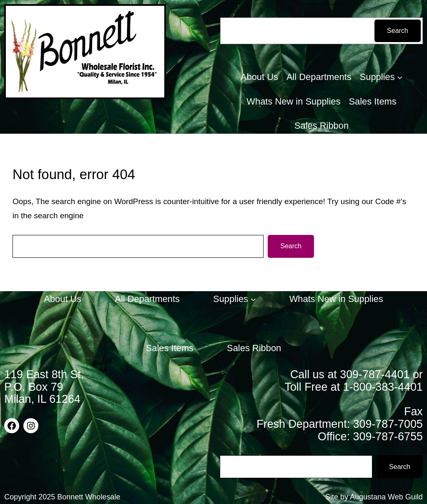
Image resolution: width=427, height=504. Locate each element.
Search (398, 31)
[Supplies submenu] (400, 77)
